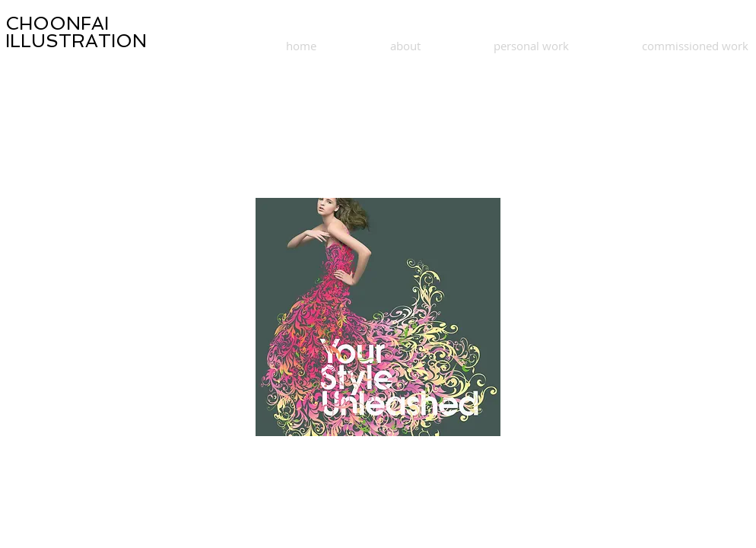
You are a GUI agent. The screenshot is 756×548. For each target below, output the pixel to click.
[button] (378, 317)
